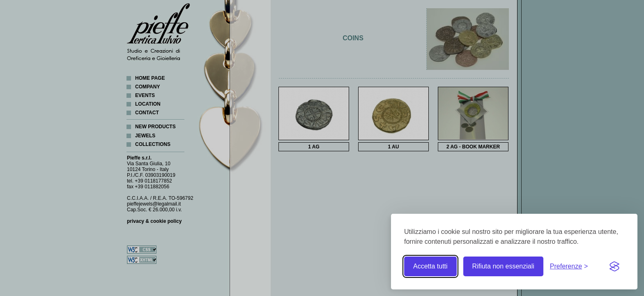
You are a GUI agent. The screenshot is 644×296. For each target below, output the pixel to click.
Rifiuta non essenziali (503, 266)
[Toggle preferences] (569, 266)
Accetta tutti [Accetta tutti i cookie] (430, 266)
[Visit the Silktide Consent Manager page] (614, 266)
